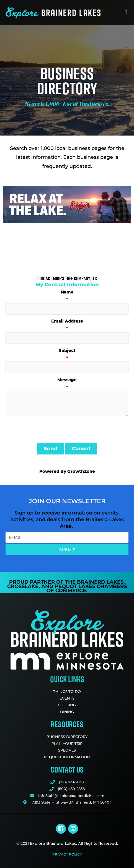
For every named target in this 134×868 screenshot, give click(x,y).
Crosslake (23, 586)
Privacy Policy (67, 854)
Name (67, 292)
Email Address (67, 321)
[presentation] (48, 429)
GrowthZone (81, 471)
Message (67, 380)
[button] (126, 13)
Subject (67, 350)
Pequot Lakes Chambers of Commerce (87, 589)
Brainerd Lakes (100, 582)
